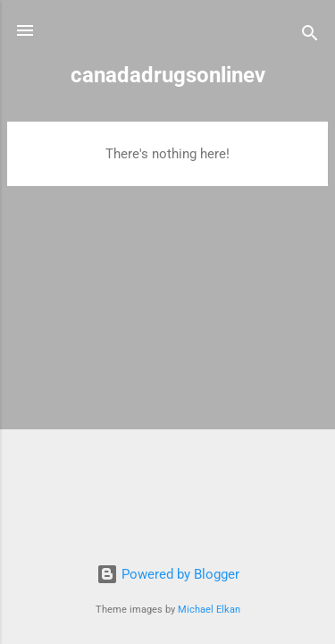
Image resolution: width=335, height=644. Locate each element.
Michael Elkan (209, 610)
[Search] (310, 36)
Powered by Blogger (168, 574)
